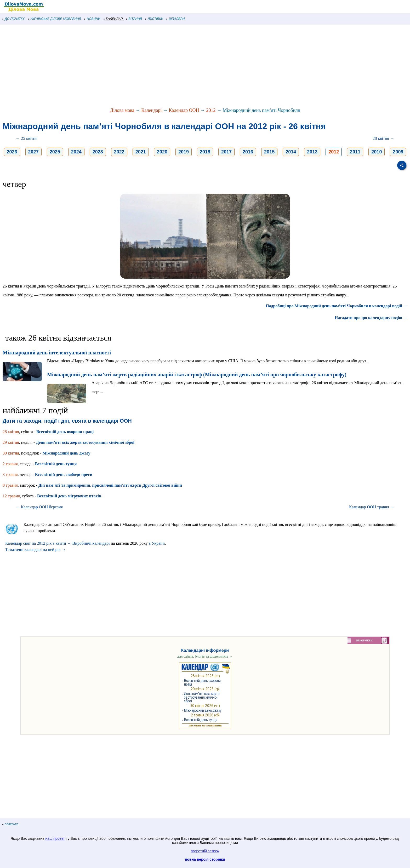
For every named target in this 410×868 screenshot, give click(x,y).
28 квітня (11, 432)
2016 (248, 152)
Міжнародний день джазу (66, 453)
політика (10, 824)
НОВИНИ (92, 19)
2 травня (10, 464)
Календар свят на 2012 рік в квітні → (38, 543)
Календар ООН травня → (372, 507)
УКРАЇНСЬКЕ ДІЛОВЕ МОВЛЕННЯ (55, 19)
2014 (291, 152)
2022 (119, 152)
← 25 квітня (27, 138)
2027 (33, 152)
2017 (226, 152)
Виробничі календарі (91, 543)
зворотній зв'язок (205, 851)
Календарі (152, 110)
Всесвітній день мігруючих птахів (69, 496)
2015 (269, 152)
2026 (12, 152)
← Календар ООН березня (39, 507)
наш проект (55, 838)
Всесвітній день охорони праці (65, 432)
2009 (398, 152)
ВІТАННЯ (134, 19)
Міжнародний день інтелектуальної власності (57, 353)
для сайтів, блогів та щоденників (205, 656)
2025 (55, 152)
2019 (184, 152)
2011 (355, 152)
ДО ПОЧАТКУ (14, 19)
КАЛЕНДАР (113, 19)
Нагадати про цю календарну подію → (371, 318)
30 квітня (11, 453)
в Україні (157, 543)
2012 (211, 110)
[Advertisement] (157, 66)
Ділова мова (122, 110)
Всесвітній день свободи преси (64, 475)
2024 (76, 152)
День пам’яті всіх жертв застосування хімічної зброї (85, 442)
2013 (312, 152)
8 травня (10, 485)
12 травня (11, 496)
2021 (141, 152)
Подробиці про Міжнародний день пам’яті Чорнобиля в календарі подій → (337, 306)
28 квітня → (383, 138)
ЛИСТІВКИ (154, 19)
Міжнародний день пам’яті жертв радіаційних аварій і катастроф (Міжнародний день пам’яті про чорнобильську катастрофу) (197, 375)
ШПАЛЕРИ (176, 19)
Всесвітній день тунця (56, 464)
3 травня (10, 475)
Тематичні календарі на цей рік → (36, 550)
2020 (162, 152)
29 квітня (11, 442)
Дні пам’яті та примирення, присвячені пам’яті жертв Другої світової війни (110, 485)
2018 (205, 152)
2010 (377, 152)
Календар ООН (184, 110)
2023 (98, 152)
